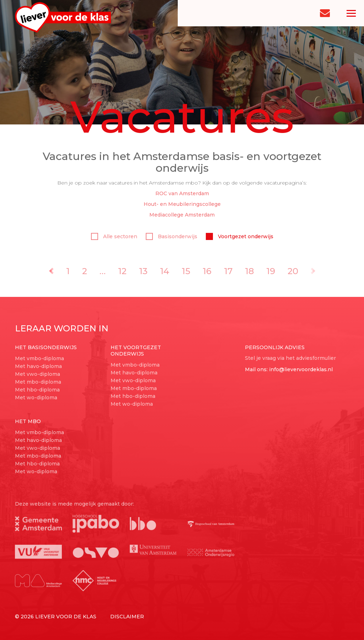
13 (143, 271)
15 (186, 271)
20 (293, 271)
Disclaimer (127, 617)
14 (165, 271)
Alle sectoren (114, 236)
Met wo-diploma (36, 398)
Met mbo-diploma (38, 382)
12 (122, 271)
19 (271, 271)
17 (228, 271)
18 (249, 271)
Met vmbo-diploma (39, 358)
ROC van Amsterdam (182, 193)
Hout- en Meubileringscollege (182, 204)
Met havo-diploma (38, 366)
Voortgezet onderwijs (240, 236)
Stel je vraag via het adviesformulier (290, 358)
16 (207, 271)
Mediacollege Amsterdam (182, 215)
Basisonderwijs (172, 236)
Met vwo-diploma (38, 374)
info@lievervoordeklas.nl (301, 369)
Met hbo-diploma (37, 390)
